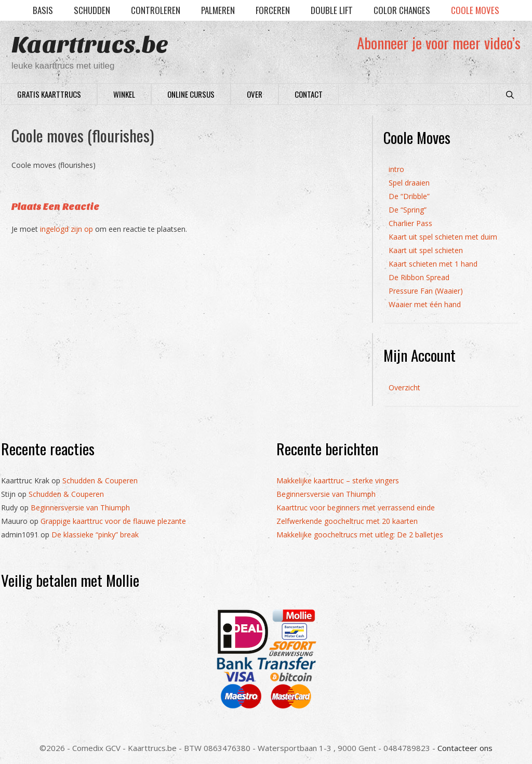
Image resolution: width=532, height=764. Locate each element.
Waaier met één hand (425, 304)
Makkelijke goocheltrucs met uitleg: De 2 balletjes (360, 535)
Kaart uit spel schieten (426, 250)
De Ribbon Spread (419, 277)
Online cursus (191, 94)
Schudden (92, 10)
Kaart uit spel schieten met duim (443, 237)
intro (396, 169)
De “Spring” (408, 210)
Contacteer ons (465, 748)
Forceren (273, 10)
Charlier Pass (410, 223)
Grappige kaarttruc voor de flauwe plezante (113, 521)
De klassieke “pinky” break (95, 535)
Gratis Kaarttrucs (49, 94)
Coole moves (475, 10)
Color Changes (402, 10)
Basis (43, 10)
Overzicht (404, 387)
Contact (309, 94)
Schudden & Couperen (100, 480)
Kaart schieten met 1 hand (433, 264)
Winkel (124, 94)
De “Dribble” (409, 196)
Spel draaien (409, 183)
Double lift (332, 10)
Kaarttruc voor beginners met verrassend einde (356, 508)
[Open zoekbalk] (510, 94)
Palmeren (218, 10)
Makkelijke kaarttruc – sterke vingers (338, 480)
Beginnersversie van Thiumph (80, 508)
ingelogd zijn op (66, 229)
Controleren (156, 10)
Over (255, 94)
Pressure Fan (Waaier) (426, 291)
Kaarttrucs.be (90, 45)
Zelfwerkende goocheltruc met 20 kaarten (347, 521)
